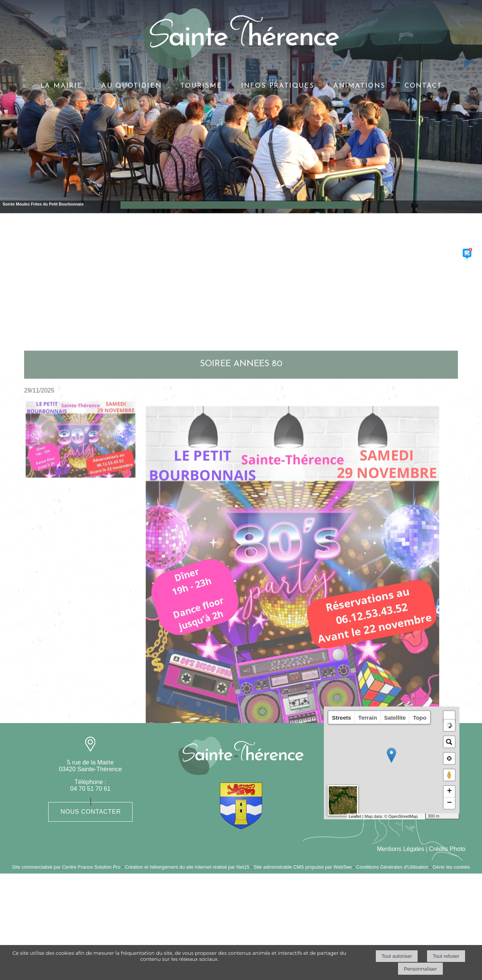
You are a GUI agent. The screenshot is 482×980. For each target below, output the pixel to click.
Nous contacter (91, 812)
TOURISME (201, 86)
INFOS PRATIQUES (278, 86)
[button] (449, 717)
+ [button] (449, 792)
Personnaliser (420, 969)
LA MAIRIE (61, 86)
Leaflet (355, 816)
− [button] (449, 803)
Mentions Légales (400, 849)
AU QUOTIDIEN (132, 86)
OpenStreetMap (403, 816)
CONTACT (423, 86)
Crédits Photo (447, 849)
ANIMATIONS (359, 86)
